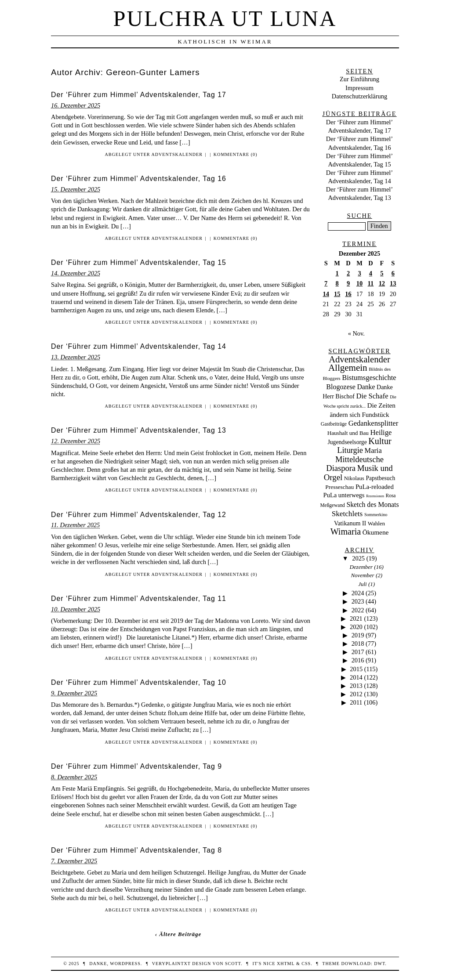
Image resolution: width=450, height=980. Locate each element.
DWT (379, 964)
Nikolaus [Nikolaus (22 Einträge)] (354, 478)
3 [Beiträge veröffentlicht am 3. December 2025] (359, 273)
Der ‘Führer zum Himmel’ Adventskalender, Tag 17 (139, 95)
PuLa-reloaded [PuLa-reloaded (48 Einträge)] (375, 487)
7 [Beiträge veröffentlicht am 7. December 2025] (326, 283)
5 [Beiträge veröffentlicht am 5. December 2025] (382, 273)
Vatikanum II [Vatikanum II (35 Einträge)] (350, 523)
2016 (358, 660)
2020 (356, 627)
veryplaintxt (171, 964)
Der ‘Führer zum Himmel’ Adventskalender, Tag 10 (139, 682)
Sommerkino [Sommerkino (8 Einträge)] (376, 515)
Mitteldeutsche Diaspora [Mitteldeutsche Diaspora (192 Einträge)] (355, 464)
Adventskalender (177, 154)
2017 (358, 652)
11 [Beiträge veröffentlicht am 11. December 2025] (371, 283)
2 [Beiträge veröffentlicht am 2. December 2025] (348, 273)
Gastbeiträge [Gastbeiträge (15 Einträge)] (334, 424)
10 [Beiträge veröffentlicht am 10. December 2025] (359, 283)
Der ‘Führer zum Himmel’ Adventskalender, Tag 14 (139, 346)
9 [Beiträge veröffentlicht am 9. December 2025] (348, 283)
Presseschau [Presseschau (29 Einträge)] (339, 487)
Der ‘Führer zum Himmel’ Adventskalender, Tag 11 (139, 598)
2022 (358, 610)
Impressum (359, 88)
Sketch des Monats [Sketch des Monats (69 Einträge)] (372, 504)
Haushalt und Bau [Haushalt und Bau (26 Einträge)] (348, 433)
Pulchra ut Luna (225, 18)
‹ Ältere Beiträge (178, 934)
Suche (359, 216)
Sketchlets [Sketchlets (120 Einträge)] (347, 514)
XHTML (286, 964)
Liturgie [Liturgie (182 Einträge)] (350, 450)
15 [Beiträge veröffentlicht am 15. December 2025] (337, 294)
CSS (306, 964)
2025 (358, 558)
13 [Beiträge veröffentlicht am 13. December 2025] (393, 283)
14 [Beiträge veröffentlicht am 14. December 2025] (326, 294)
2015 (356, 669)
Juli (362, 584)
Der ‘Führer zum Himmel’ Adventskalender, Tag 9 (136, 766)
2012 (356, 694)
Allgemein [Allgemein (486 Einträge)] (348, 368)
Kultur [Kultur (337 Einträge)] (380, 441)
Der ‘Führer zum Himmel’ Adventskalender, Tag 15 (139, 262)
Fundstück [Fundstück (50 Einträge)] (375, 415)
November (362, 575)
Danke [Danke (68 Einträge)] (366, 387)
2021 (356, 618)
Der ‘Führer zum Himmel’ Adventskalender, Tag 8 (136, 850)
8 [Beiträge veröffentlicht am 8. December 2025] (337, 283)
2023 (358, 601)
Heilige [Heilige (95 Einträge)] (381, 432)
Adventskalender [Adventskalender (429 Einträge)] (359, 359)
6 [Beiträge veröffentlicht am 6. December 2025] (393, 273)
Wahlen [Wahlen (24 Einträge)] (376, 523)
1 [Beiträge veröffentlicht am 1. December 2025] (337, 273)
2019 (358, 635)
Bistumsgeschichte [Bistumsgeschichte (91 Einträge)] (369, 378)
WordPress (125, 964)
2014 (356, 677)
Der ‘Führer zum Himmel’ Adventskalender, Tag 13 (139, 430)
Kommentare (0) (236, 154)
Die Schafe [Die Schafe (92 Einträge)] (372, 396)
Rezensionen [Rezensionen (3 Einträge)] (375, 496)
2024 (358, 593)
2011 (356, 702)
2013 (356, 686)
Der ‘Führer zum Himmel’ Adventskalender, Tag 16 (139, 179)
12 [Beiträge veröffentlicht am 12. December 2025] (382, 283)
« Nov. (356, 333)
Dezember (361, 567)
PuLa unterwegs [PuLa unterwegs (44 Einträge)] (344, 495)
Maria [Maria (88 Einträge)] (373, 450)
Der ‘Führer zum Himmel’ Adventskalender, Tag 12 (139, 515)
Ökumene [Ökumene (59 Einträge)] (376, 532)
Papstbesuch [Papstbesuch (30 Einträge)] (380, 478)
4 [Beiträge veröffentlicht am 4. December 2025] (371, 273)
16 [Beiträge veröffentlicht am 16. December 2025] (348, 294)
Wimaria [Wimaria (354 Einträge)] (346, 532)
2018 (358, 644)
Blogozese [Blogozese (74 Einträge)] (341, 387)
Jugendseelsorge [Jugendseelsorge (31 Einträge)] (347, 442)
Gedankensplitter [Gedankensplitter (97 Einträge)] (374, 423)
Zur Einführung (359, 79)
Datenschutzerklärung (359, 96)
